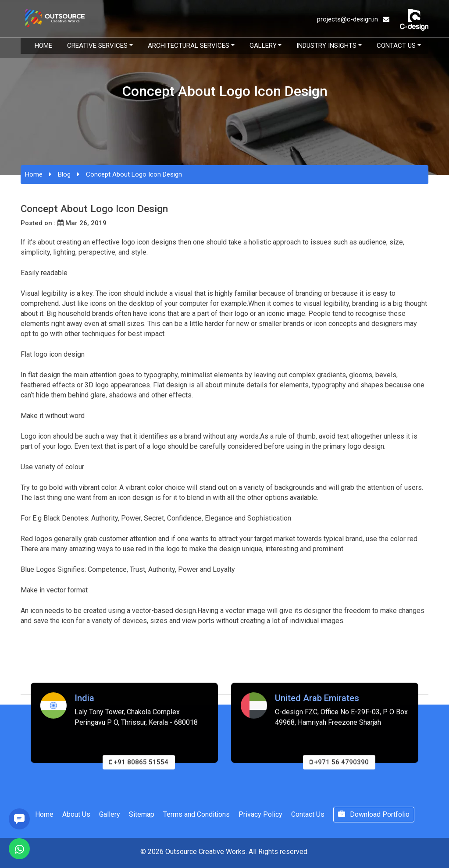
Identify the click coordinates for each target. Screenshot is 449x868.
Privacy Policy (260, 814)
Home (43, 46)
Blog (64, 174)
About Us (76, 814)
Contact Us (396, 46)
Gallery (263, 46)
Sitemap (142, 814)
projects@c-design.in (353, 19)
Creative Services (97, 46)
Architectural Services (189, 46)
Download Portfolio (374, 814)
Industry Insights (326, 46)
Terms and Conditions (196, 814)
